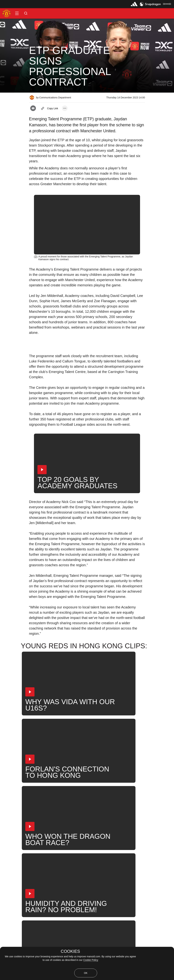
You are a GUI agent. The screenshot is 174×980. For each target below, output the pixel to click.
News (8, 837)
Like (23, 837)
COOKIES (70, 951)
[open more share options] (65, 108)
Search (110, 837)
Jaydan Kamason (69, 837)
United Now (131, 837)
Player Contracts (14, 848)
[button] (17, 13)
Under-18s (42, 837)
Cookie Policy (91, 960)
